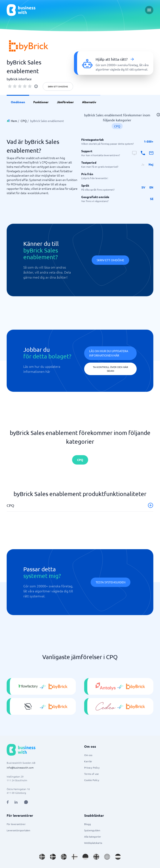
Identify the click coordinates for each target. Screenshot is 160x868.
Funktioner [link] (41, 102)
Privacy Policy (92, 768)
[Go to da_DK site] (53, 857)
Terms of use (91, 774)
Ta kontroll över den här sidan (111, 369)
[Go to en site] (107, 857)
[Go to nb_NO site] (64, 857)
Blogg (87, 824)
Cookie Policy (92, 780)
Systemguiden (92, 830)
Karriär (88, 761)
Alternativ (89, 102)
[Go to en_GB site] (96, 857)
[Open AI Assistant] (26, 802)
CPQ (24, 121)
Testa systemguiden (111, 582)
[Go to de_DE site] (85, 857)
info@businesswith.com (20, 768)
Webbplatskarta (93, 843)
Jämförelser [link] (65, 102)
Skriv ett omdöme (58, 86)
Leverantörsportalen (18, 830)
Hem (14, 121)
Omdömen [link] (18, 102)
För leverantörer (16, 824)
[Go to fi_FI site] (75, 857)
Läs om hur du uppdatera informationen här (109, 353)
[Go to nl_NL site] (118, 857)
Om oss (88, 755)
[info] (36, 86)
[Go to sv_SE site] (42, 857)
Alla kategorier (93, 837)
